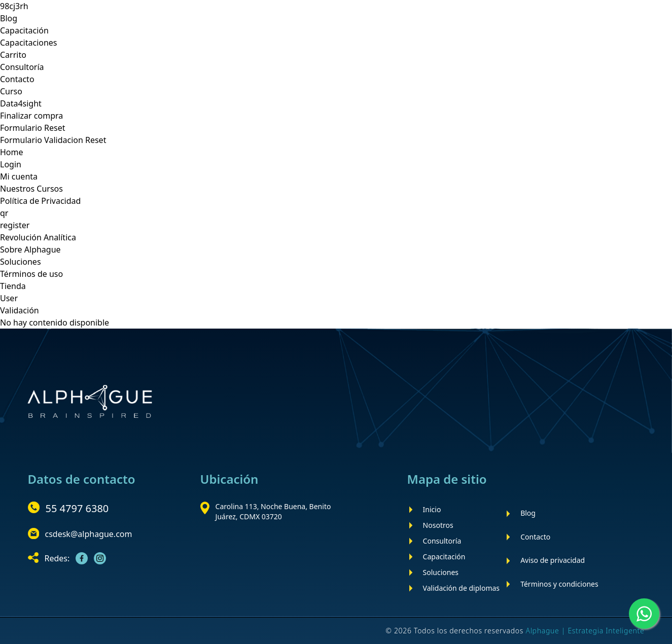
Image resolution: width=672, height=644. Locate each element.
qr (4, 213)
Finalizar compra (31, 116)
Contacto (17, 79)
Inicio (432, 509)
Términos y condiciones (559, 584)
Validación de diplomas (461, 588)
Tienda (13, 286)
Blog (9, 18)
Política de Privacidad (40, 201)
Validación (20, 310)
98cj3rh (14, 6)
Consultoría (22, 67)
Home (12, 152)
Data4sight (21, 103)
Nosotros (438, 525)
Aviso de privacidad (553, 560)
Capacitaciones (29, 43)
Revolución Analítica (38, 237)
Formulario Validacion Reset (53, 140)
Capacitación (24, 30)
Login (11, 164)
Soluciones (21, 262)
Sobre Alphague (30, 249)
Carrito (13, 55)
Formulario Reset (33, 128)
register (15, 225)
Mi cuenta (19, 176)
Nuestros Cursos (31, 189)
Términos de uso (31, 274)
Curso (11, 91)
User (9, 298)
